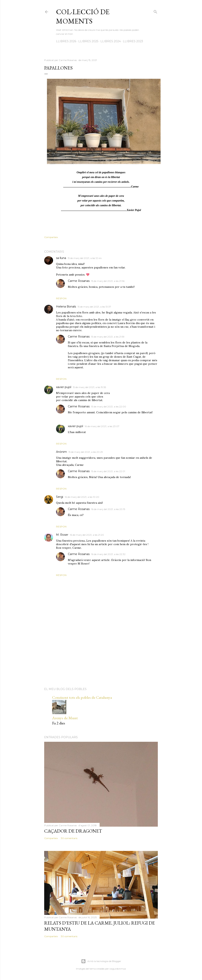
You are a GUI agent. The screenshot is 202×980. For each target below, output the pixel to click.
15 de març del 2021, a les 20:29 (86, 452)
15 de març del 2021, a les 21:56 (108, 281)
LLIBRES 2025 (88, 41)
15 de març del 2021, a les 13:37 (94, 307)
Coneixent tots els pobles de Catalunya (82, 697)
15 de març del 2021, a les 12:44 (85, 258)
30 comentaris (69, 838)
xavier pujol (64, 387)
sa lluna (61, 258)
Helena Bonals (66, 307)
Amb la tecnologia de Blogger (101, 961)
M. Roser (62, 535)
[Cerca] (155, 11)
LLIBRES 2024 (111, 41)
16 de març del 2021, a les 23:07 (102, 426)
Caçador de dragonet (73, 831)
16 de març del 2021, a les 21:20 (87, 535)
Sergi (60, 497)
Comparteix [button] (51, 237)
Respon (61, 298)
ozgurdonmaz (118, 969)
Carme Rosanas (79, 281)
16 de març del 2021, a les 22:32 (108, 554)
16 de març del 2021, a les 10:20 (82, 497)
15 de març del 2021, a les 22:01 (108, 471)
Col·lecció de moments (83, 16)
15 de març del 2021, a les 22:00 (109, 407)
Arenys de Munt (65, 718)
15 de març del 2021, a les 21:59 (108, 337)
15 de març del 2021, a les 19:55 (89, 387)
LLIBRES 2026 (66, 41)
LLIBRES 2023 (133, 41)
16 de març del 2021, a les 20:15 (108, 509)
